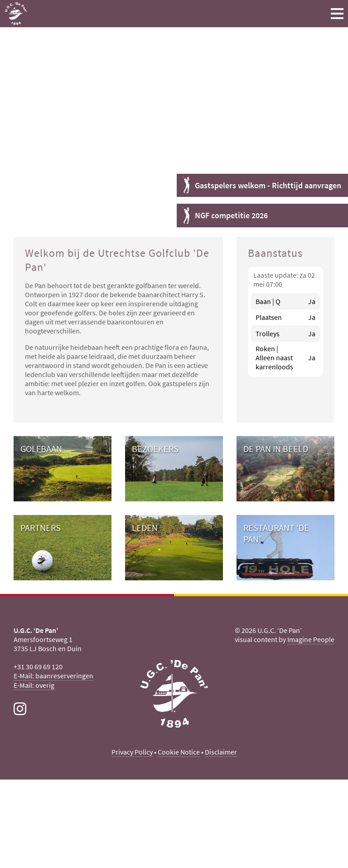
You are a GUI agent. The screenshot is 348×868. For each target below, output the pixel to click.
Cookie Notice (179, 752)
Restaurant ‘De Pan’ (276, 533)
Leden (145, 527)
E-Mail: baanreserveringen (53, 676)
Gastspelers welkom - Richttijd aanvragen (268, 185)
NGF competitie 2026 (231, 215)
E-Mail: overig (34, 685)
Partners (41, 527)
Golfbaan (41, 449)
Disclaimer (221, 752)
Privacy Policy (132, 752)
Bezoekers (155, 449)
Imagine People (311, 639)
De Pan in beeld (276, 449)
